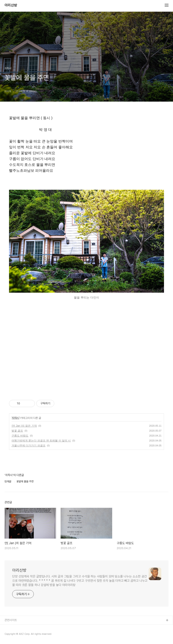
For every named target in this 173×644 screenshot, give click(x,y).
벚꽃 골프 (17, 431)
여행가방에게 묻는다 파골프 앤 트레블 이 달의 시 (41, 441)
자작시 (15, 418)
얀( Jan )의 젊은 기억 (24, 426)
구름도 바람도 (20, 436)
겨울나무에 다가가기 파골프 (28, 446)
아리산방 (11, 5)
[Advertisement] (86, 349)
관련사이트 (11, 620)
